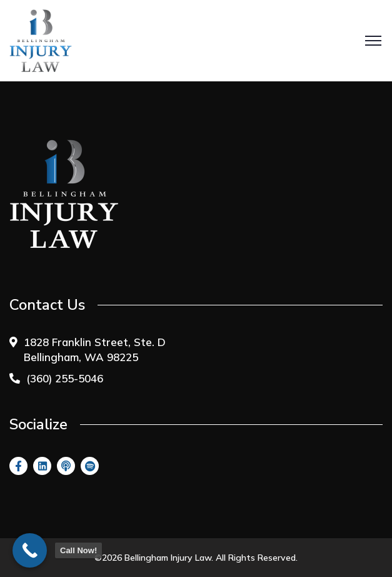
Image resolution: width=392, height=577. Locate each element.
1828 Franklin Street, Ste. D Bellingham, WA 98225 (95, 350)
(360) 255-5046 (65, 378)
